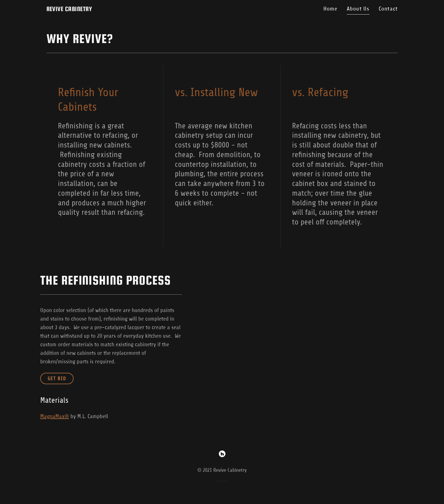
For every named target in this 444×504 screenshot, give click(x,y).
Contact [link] (388, 9)
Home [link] (331, 9)
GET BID (57, 378)
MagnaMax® (55, 416)
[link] (69, 9)
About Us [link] (358, 9)
